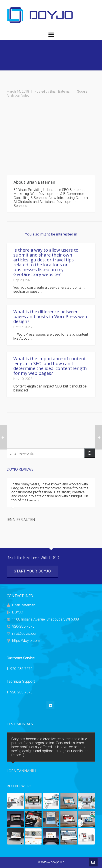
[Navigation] (51, 35)
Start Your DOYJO (32, 571)
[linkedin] (50, 705)
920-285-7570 (23, 626)
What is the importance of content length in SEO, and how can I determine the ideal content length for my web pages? (50, 366)
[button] (90, 453)
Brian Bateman (61, 91)
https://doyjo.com (26, 641)
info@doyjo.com (25, 633)
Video (25, 95)
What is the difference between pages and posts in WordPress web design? (50, 316)
